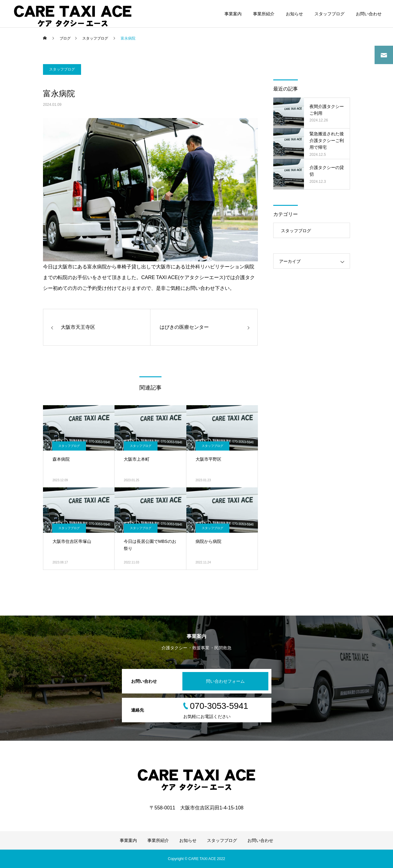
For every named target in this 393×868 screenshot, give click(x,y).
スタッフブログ (329, 14)
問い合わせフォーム (225, 681)
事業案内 (233, 14)
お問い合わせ (369, 14)
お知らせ (294, 14)
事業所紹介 (264, 14)
